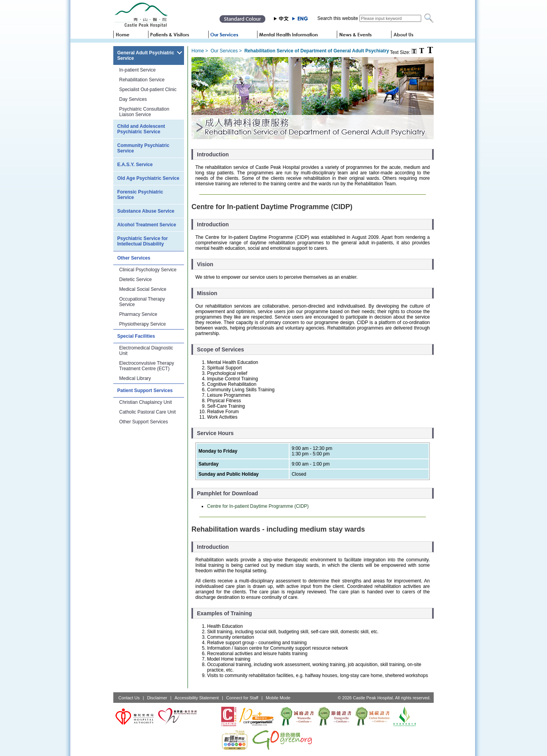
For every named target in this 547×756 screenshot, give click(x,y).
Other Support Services (144, 422)
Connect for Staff (242, 698)
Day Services (133, 99)
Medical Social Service (143, 289)
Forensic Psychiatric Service (140, 195)
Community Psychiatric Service (143, 148)
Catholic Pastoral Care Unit (147, 412)
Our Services (224, 51)
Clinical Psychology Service (148, 270)
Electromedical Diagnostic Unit (146, 351)
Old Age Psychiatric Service (148, 178)
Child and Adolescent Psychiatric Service (141, 129)
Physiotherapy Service (142, 324)
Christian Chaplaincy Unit (146, 402)
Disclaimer (157, 698)
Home (198, 51)
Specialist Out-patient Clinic (148, 90)
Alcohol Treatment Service (147, 225)
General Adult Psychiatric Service (146, 56)
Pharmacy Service (138, 314)
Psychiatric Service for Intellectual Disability (142, 241)
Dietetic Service (135, 279)
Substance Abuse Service (146, 211)
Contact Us (129, 698)
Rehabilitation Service (142, 80)
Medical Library (135, 378)
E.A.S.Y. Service (135, 165)
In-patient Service (137, 70)
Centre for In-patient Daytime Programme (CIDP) (258, 506)
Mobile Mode (278, 698)
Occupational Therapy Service (142, 302)
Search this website (338, 18)
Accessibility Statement (197, 698)
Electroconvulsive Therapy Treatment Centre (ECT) (147, 366)
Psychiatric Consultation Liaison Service (144, 112)
